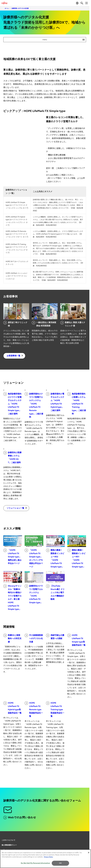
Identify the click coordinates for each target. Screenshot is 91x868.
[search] (82, 3)
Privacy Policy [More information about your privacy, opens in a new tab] (48, 857)
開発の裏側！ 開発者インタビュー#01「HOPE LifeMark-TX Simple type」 (76, 558)
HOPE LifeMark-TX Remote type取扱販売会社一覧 (34, 709)
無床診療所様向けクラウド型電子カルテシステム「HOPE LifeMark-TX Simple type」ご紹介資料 (12, 404)
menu (64, 40)
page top (87, 837)
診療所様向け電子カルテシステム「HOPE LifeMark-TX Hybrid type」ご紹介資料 (55, 402)
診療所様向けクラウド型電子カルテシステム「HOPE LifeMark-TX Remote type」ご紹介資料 (34, 405)
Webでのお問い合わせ (20, 818)
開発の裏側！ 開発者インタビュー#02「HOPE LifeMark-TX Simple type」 (55, 558)
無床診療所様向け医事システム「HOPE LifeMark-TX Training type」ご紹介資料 (77, 404)
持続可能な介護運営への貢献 (55, 637)
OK (60, 863)
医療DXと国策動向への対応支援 (12, 638)
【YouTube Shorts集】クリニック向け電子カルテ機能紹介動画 (55, 592)
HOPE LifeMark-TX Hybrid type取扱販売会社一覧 (12, 708)
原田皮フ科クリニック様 (15, 324)
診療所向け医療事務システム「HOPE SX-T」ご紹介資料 (12, 457)
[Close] (89, 853)
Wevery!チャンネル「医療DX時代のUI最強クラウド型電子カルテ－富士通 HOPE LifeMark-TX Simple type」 (12, 597)
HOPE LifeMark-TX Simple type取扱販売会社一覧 (76, 640)
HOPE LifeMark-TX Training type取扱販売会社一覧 (55, 709)
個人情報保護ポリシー (9, 845)
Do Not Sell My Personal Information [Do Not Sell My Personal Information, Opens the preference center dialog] (35, 863)
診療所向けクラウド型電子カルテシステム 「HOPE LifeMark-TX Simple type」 (34, 594)
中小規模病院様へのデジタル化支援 (34, 638)
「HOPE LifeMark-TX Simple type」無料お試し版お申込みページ (12, 557)
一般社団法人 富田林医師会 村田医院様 (44, 324)
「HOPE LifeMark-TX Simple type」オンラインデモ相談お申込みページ (34, 558)
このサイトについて (8, 840)
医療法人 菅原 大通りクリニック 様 (73, 324)
